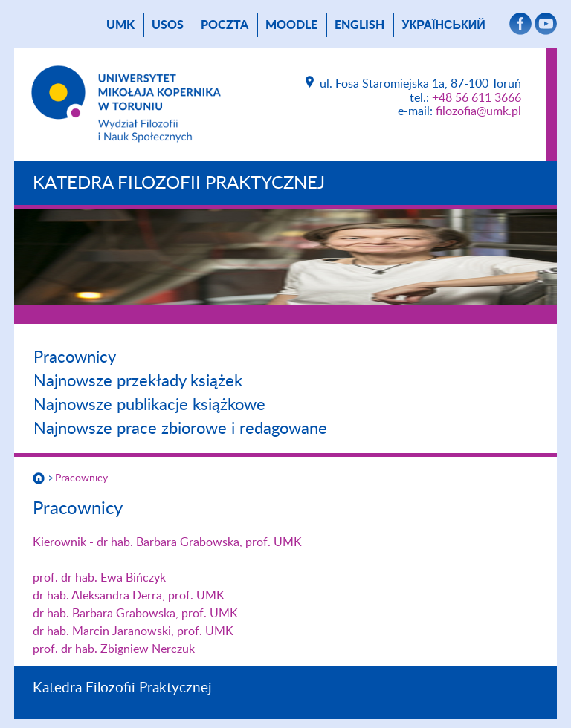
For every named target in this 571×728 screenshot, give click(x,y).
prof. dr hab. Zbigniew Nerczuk (114, 649)
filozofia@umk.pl (478, 111)
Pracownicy (75, 357)
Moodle (291, 25)
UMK (120, 25)
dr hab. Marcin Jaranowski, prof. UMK (133, 631)
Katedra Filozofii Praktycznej (179, 183)
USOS (168, 25)
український (443, 25)
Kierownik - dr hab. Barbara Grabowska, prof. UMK (167, 542)
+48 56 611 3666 (477, 98)
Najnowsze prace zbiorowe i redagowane (180, 429)
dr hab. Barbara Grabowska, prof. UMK (135, 614)
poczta (225, 25)
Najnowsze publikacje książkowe (149, 405)
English (359, 25)
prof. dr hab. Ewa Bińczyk (99, 578)
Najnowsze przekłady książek (138, 381)
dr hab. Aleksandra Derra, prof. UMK (129, 596)
